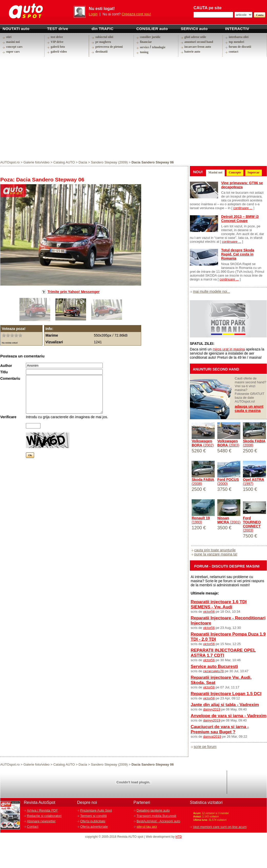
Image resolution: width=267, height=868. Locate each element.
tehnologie (159, 47)
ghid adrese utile (195, 37)
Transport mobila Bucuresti (156, 816)
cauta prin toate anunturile (215, 550)
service (144, 47)
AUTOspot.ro (10, 162)
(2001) (229, 520)
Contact (33, 827)
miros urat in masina (229, 349)
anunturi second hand (199, 42)
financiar (146, 42)
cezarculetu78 (213, 671)
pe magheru (103, 42)
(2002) (203, 443)
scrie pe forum (205, 747)
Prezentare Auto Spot (96, 810)
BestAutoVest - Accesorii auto (158, 821)
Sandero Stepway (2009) (109, 162)
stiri (9, 37)
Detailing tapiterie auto (153, 810)
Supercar (254, 172)
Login (93, 14)
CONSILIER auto (152, 29)
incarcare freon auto (198, 47)
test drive (57, 37)
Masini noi (215, 172)
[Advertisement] (48, 108)
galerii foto (58, 47)
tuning (144, 52)
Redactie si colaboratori (44, 816)
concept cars (14, 47)
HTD (179, 837)
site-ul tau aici (147, 827)
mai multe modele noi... (212, 291)
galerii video (59, 52)
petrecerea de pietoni (109, 47)
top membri (237, 42)
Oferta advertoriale (94, 827)
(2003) (228, 443)
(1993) (201, 520)
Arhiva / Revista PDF (42, 810)
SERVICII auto (194, 29)
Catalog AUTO (64, 162)
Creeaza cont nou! (136, 14)
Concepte (235, 172)
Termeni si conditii (93, 816)
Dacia (83, 162)
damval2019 (212, 737)
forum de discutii (240, 47)
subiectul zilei (104, 37)
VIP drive (57, 42)
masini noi (13, 42)
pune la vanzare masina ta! (216, 554)
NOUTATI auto (16, 29)
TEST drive (58, 29)
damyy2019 (212, 709)
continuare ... (243, 208)
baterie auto (192, 52)
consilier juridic (150, 37)
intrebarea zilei (239, 37)
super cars (13, 52)
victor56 (209, 612)
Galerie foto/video (36, 162)
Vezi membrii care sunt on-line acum (220, 827)
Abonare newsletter (41, 821)
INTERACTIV (237, 29)
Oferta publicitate (93, 821)
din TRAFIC (102, 29)
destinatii (101, 52)
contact (234, 52)
